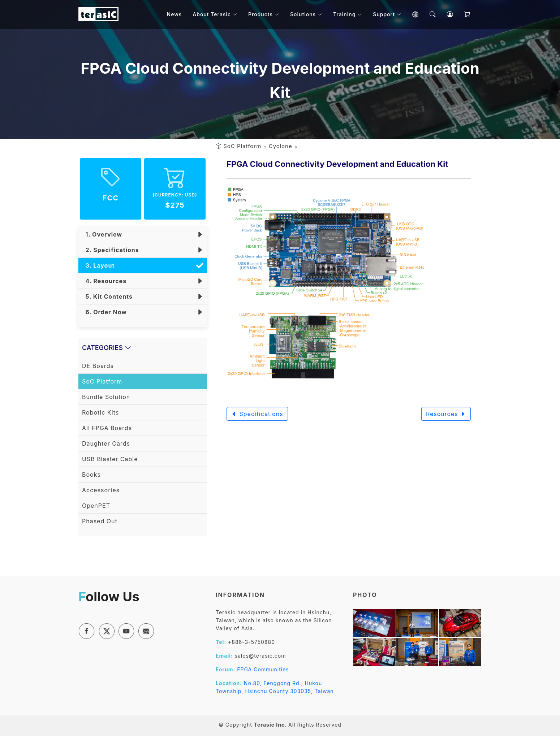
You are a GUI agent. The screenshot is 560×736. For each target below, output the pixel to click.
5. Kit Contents (107, 296)
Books (91, 475)
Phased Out (100, 521)
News (175, 14)
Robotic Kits (100, 412)
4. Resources (104, 281)
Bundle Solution (106, 397)
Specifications (257, 414)
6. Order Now (104, 312)
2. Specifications (111, 250)
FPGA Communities (263, 669)
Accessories (101, 490)
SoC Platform (242, 146)
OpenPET (96, 506)
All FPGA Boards (107, 428)
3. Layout (98, 265)
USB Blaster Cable (110, 459)
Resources (446, 414)
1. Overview (102, 234)
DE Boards (98, 366)
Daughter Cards (106, 443)
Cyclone (281, 146)
